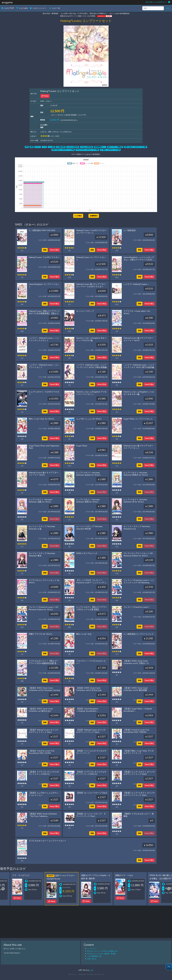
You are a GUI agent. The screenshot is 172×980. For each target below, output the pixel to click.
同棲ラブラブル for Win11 (41, 634)
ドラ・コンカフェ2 (11, 875)
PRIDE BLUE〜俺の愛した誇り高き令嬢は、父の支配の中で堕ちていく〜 (154, 879)
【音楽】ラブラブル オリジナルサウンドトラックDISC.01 (44, 773)
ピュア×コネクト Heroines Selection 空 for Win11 (135, 501)
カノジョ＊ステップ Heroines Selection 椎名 (42, 555)
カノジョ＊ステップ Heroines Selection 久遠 (42, 528)
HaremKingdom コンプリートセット (44, 285)
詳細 (45, 250)
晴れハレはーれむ (84, 634)
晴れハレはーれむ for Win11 (42, 419)
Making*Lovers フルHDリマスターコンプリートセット (91, 232)
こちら (91, 970)
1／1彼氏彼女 (130, 230)
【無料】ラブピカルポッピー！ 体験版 (139, 815)
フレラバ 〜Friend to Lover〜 (137, 607)
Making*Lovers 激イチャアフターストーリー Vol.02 (138, 339)
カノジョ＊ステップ (85, 311)
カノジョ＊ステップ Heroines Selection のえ (137, 528)
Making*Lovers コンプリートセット (91, 259)
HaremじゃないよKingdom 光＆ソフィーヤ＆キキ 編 (91, 339)
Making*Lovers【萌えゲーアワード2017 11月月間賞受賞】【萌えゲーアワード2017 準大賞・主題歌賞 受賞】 (44, 315)
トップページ (92, 949)
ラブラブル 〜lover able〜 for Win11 (137, 312)
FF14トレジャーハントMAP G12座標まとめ (102, 951)
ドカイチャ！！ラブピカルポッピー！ (91, 662)
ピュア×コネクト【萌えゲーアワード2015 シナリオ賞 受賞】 (92, 608)
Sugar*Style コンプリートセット (138, 419)
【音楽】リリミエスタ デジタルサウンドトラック (91, 752)
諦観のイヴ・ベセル (114, 875)
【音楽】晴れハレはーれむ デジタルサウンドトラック (139, 752)
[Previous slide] (3, 889)
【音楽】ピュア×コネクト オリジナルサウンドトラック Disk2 (139, 773)
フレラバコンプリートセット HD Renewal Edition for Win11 (138, 555)
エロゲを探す (22, 8)
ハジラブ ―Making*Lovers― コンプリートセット (44, 366)
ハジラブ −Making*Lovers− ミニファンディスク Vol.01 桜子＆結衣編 (139, 366)
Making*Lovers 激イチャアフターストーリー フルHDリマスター (91, 285)
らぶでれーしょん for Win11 (89, 419)
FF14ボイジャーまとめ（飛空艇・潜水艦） (102, 954)
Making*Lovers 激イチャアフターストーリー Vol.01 (44, 474)
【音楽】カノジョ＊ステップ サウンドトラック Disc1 (91, 815)
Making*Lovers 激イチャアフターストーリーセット (138, 447)
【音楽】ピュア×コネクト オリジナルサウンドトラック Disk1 (139, 794)
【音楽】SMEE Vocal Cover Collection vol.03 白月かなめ (89, 689)
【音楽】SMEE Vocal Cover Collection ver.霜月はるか (41, 710)
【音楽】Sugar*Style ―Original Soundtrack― (138, 710)
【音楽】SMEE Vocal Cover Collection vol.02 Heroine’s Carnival (44, 689)
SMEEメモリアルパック (87, 553)
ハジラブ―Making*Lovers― (136, 284)
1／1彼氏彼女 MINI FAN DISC (42, 230)
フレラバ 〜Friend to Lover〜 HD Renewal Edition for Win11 (43, 608)
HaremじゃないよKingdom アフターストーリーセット (91, 393)
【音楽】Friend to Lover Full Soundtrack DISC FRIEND (136, 731)
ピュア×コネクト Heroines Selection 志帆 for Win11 (41, 501)
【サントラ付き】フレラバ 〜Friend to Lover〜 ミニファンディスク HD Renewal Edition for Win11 (91, 584)
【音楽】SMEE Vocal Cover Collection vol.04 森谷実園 (136, 689)
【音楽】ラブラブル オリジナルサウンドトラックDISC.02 (91, 773)
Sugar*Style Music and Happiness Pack (44, 447)
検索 (168, 8)
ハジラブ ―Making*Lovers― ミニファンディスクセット (44, 339)
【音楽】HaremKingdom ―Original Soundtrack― (87, 710)
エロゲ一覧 (55, 8)
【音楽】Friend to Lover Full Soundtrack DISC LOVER (42, 752)
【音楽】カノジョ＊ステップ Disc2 (92, 793)
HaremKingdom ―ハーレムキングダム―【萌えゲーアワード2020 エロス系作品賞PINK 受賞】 (139, 260)
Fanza (45, 96)
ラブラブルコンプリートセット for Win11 (44, 581)
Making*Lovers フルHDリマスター (44, 257)
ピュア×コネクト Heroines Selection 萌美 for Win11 (88, 501)
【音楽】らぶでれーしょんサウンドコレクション (44, 794)
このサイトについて (38, 8)
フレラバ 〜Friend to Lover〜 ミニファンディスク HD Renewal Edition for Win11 (139, 583)
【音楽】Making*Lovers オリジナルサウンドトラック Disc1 (44, 731)
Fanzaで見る (54, 250)
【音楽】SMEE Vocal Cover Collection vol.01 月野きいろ (136, 662)
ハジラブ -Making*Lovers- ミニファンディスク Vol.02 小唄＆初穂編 (91, 366)
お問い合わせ (92, 959)
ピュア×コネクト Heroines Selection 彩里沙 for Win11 (136, 474)
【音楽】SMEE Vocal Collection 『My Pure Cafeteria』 (43, 815)
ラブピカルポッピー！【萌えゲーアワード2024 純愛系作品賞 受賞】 (44, 663)
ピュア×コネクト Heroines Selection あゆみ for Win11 (88, 474)
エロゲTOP (8, 8)
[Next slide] (169, 889)
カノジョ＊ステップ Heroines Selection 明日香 (89, 528)
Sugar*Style (82, 446)
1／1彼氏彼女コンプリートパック (139, 634)
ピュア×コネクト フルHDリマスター (44, 393)
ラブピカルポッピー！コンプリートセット (47, 841)
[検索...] (153, 8)
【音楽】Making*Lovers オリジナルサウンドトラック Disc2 (91, 731)
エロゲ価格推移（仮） (95, 956)
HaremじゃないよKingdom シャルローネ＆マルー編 (139, 393)
